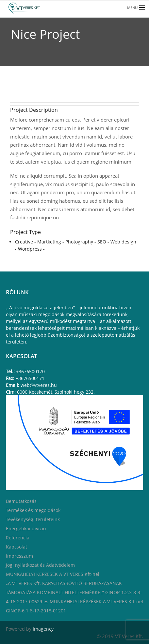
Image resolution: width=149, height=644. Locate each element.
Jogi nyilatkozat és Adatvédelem (40, 565)
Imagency (43, 629)
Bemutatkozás (21, 501)
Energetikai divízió (26, 528)
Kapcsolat (17, 547)
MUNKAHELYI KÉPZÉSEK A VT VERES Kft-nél (53, 574)
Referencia (18, 538)
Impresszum (19, 556)
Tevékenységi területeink (33, 519)
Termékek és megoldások (33, 510)
